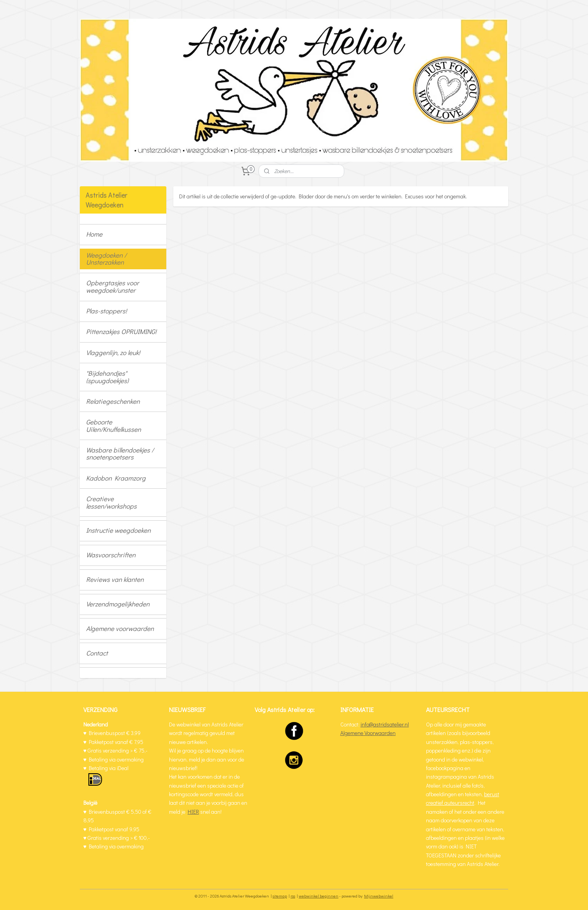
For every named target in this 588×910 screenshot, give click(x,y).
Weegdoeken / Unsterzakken (106, 259)
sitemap (280, 896)
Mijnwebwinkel (379, 896)
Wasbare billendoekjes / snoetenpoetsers (120, 454)
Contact (97, 653)
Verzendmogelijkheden (118, 604)
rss (293, 896)
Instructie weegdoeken (118, 530)
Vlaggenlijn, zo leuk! (113, 353)
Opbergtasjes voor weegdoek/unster (113, 286)
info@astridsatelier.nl (385, 724)
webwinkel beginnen (319, 896)
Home (94, 234)
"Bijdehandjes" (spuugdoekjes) (107, 377)
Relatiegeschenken (113, 401)
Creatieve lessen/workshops (111, 502)
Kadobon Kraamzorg (116, 478)
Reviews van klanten (115, 579)
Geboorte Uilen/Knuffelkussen (114, 426)
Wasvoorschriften (111, 555)
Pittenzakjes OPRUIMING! (121, 331)
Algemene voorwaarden (120, 628)
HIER (193, 812)
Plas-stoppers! (107, 311)
